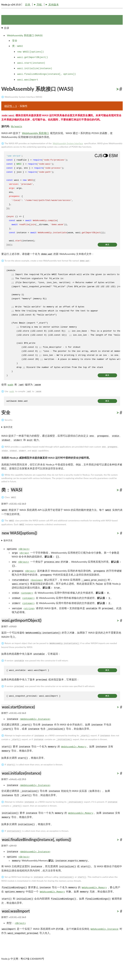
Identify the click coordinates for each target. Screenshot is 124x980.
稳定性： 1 (11, 118)
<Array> (24, 566)
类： (18, 58)
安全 (15, 53)
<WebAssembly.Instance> (35, 732)
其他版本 (30, 16)
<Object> (24, 562)
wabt (10, 397)
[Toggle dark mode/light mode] (120, 7)
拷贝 (107, 257)
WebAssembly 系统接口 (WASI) (25, 48)
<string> (29, 621)
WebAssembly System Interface (68, 156)
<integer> (27, 606)
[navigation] (62, 66)
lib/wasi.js (16, 139)
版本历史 (8, 440)
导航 (16, 16)
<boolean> (37, 593)
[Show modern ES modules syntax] (106, 168)
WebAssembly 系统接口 (36, 146)
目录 (6, 16)
